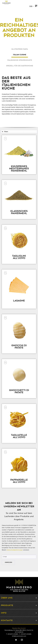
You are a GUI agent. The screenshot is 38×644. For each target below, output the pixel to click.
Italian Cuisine (20, 55)
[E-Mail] (19, 557)
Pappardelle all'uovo (19, 481)
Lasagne (19, 301)
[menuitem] (36, 7)
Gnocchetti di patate (19, 392)
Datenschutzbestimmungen (15, 550)
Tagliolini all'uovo (19, 257)
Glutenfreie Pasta (20, 49)
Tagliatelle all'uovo (19, 436)
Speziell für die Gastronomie (20, 66)
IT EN (31, 7)
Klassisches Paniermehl (19, 212)
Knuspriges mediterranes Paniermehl (19, 169)
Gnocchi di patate (19, 347)
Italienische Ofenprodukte (20, 60)
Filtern (5, 132)
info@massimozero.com (19, 636)
